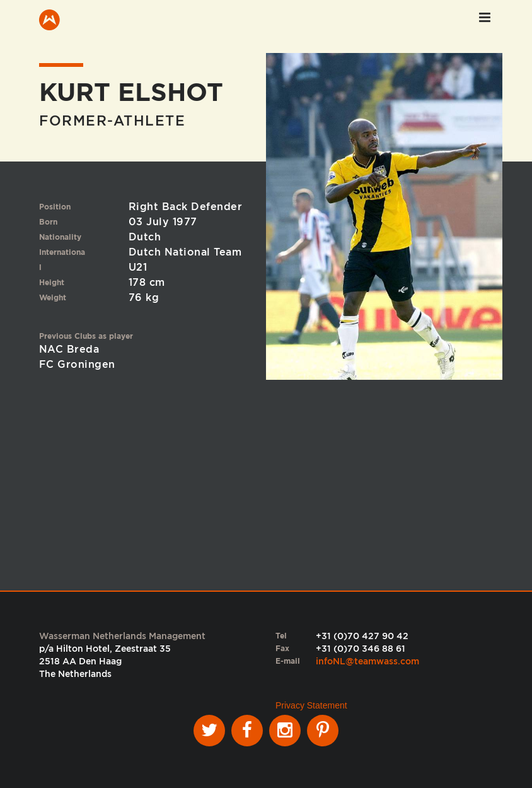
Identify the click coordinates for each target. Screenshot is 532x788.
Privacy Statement (311, 705)
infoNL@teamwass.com (367, 661)
